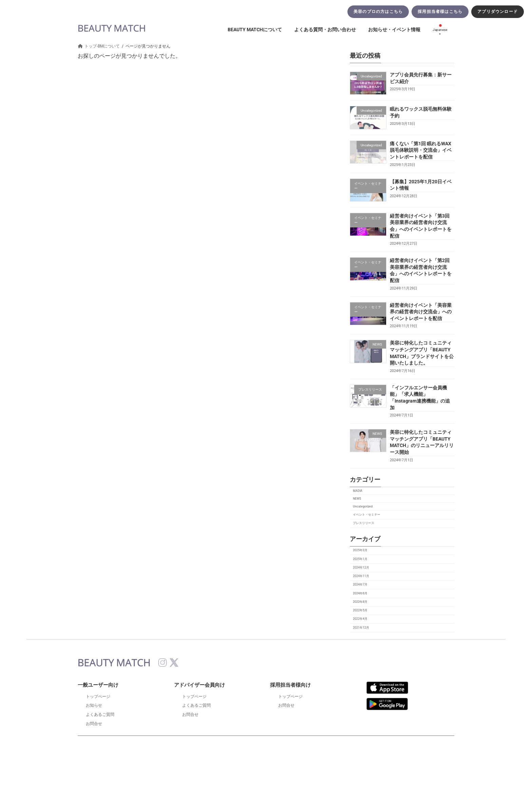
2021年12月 (361, 628)
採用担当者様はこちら (440, 12)
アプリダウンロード (498, 12)
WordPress (242, 765)
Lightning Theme (265, 765)
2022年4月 (360, 619)
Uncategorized (363, 507)
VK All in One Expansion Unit (295, 765)
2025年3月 (360, 550)
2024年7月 (360, 584)
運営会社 (363, 745)
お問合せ (94, 724)
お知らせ (94, 705)
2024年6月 (360, 593)
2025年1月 (360, 559)
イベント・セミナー (367, 515)
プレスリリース (364, 523)
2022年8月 (360, 602)
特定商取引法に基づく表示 (120, 745)
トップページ (98, 697)
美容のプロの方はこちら (378, 12)
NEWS (357, 499)
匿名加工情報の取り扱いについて (218, 745)
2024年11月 (361, 576)
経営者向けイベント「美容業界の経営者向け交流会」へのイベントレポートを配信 (421, 312)
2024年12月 (361, 568)
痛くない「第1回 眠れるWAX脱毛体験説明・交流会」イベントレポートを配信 (421, 150)
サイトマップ (329, 745)
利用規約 (166, 745)
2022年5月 (360, 610)
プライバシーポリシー (283, 745)
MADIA (358, 491)
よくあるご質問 (100, 715)
